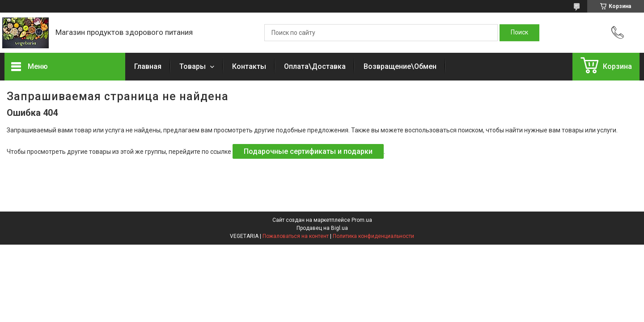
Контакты (249, 66)
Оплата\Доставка (315, 66)
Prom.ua (362, 220)
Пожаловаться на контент (296, 236)
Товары (193, 66)
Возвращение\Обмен (400, 66)
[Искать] (519, 33)
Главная (148, 66)
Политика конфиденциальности (373, 236)
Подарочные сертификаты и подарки (308, 151)
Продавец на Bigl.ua (322, 228)
